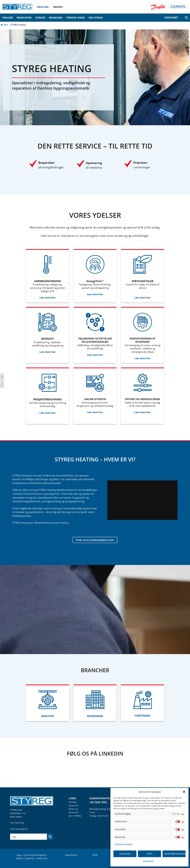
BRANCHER (56, 18)
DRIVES (59, 7)
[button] (184, 792)
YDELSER (7, 18)
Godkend (125, 854)
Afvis (149, 854)
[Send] (50, 837)
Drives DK (73, 806)
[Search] (186, 18)
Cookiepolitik (148, 861)
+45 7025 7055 (17, 823)
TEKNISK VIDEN (75, 18)
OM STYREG (97, 18)
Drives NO (74, 812)
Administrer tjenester (124, 844)
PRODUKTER (24, 18)
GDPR (95, 855)
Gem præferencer (175, 854)
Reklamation (71, 855)
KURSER (40, 18)
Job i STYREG (75, 816)
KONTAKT (171, 18)
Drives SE (73, 809)
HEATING (44, 7)
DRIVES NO (42, 858)
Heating (72, 802)
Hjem (4, 25)
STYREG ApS (16, 810)
